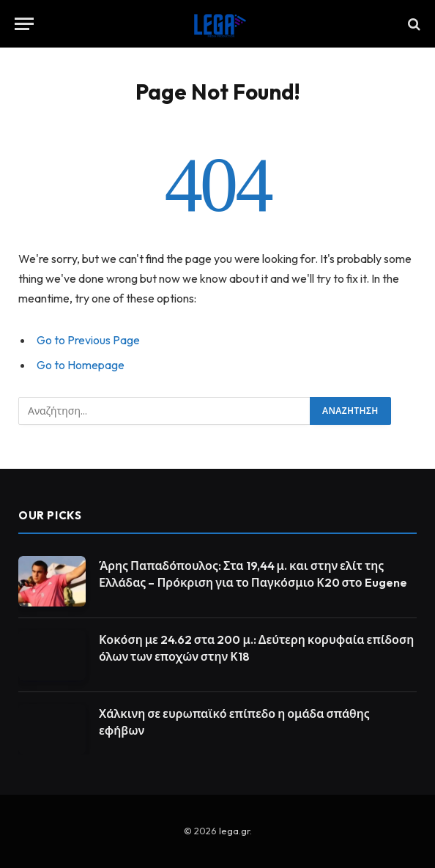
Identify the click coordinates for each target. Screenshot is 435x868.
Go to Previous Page (88, 340)
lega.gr (234, 831)
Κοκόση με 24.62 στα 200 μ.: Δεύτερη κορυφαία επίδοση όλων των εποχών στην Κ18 (256, 648)
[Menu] (24, 24)
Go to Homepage (81, 365)
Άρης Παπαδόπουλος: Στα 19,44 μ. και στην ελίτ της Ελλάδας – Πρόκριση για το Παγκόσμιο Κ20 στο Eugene (253, 574)
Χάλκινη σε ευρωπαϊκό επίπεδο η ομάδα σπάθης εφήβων (234, 722)
